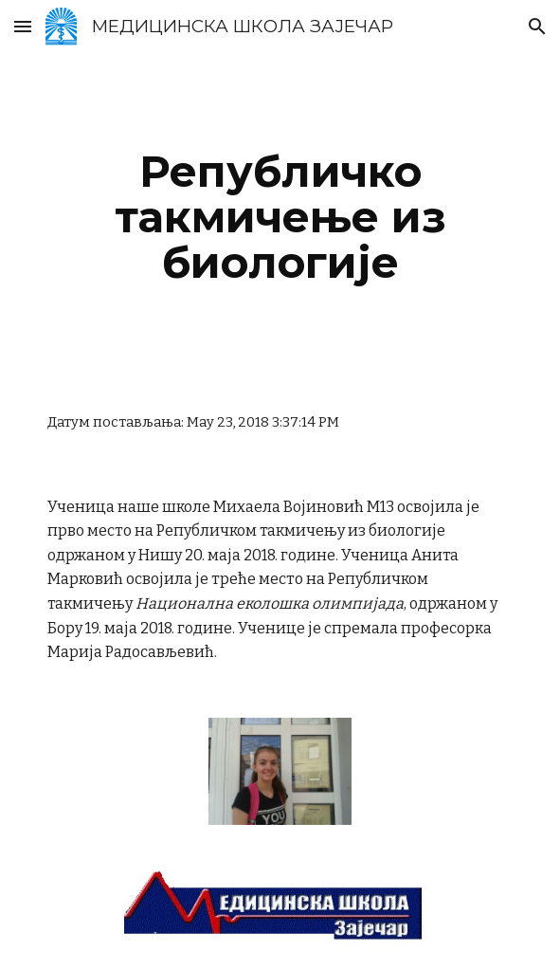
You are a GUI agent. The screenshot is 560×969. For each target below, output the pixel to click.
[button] (23, 26)
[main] (280, 217)
